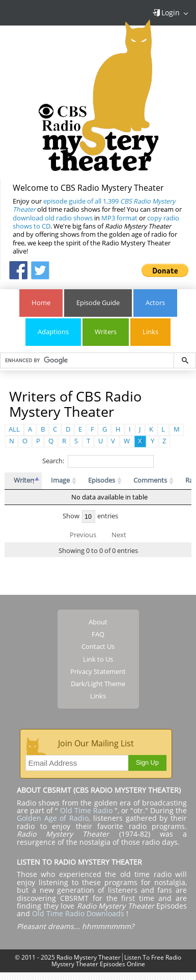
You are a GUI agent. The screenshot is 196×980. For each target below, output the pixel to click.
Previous (83, 535)
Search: (98, 461)
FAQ (98, 634)
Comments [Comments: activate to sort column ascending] (150, 480)
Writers (106, 332)
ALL (14, 429)
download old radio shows (53, 218)
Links (150, 332)
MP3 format (119, 218)
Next (119, 535)
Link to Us (98, 659)
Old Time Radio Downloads (79, 913)
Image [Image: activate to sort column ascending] (60, 480)
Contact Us (98, 646)
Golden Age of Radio (53, 818)
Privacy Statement (98, 671)
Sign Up (147, 763)
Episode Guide (98, 303)
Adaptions (53, 332)
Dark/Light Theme (98, 684)
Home (41, 303)
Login (166, 12)
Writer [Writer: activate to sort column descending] (23, 480)
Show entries (91, 516)
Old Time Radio (86, 810)
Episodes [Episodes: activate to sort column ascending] (102, 480)
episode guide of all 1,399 (94, 205)
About (98, 622)
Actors (155, 303)
